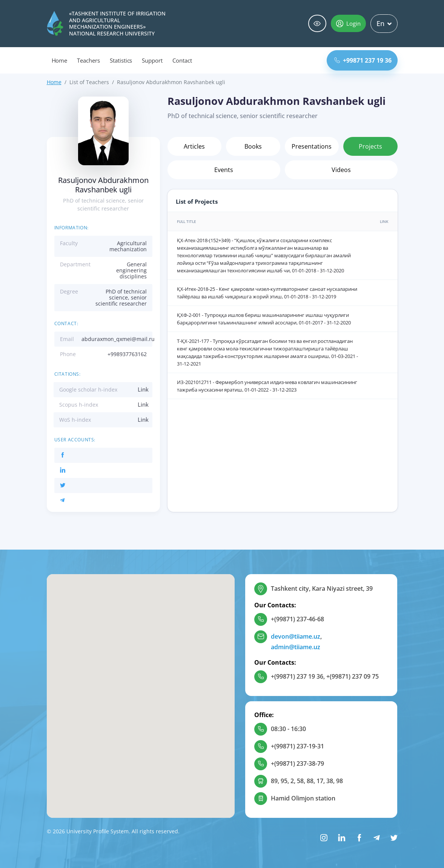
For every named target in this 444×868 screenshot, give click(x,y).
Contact (182, 60)
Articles (194, 146)
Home (60, 60)
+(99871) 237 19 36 (297, 676)
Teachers (88, 60)
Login (348, 23)
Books (253, 146)
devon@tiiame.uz (296, 636)
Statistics (121, 60)
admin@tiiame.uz (296, 647)
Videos (341, 170)
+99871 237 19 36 (363, 60)
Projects (370, 146)
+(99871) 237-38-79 (297, 764)
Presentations (312, 146)
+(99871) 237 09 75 (353, 676)
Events (224, 170)
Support (152, 60)
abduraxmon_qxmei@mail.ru (118, 339)
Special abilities (317, 24)
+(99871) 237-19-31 (297, 746)
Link (143, 389)
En (384, 23)
